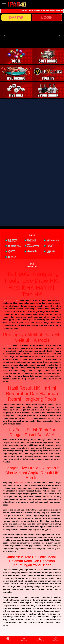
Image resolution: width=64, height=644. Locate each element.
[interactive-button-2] (48, 56)
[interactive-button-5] (16, 90)
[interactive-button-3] (16, 73)
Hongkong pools (10, 300)
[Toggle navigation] (4, 5)
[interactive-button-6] (48, 90)
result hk (29, 418)
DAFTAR (16, 17)
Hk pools (7, 345)
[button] (5, 35)
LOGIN (47, 17)
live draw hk (21, 483)
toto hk (40, 570)
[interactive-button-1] (16, 56)
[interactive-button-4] (48, 73)
